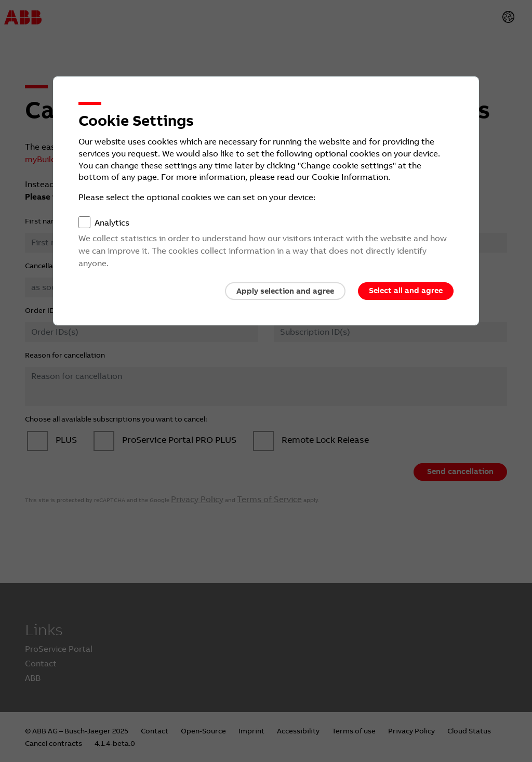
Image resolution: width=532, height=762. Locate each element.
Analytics (112, 223)
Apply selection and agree (285, 291)
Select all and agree (406, 291)
